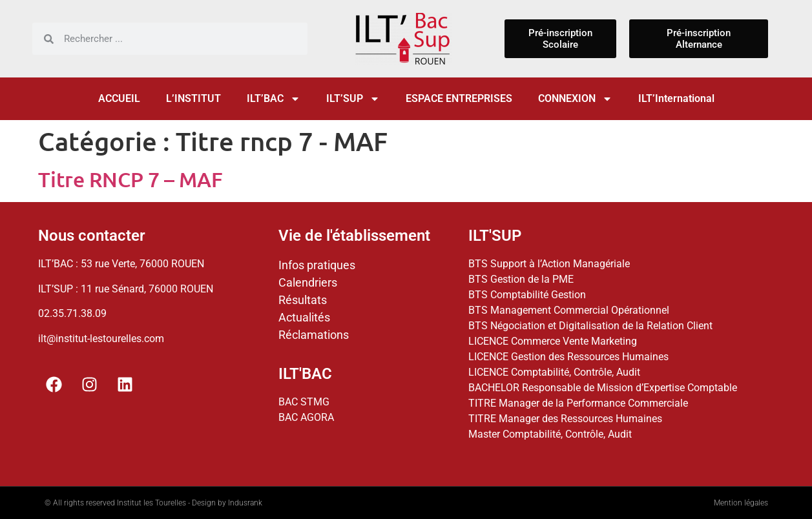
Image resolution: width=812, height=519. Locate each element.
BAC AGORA (306, 417)
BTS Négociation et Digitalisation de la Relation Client (590, 326)
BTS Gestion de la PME (521, 279)
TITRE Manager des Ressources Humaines (565, 419)
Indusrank (245, 503)
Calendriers (308, 282)
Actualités (304, 317)
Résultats (303, 300)
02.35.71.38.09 (72, 313)
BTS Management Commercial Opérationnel (569, 310)
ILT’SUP (353, 99)
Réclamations (314, 335)
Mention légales (741, 503)
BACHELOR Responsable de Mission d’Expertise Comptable (603, 388)
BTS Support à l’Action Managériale (549, 264)
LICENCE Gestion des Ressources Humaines (568, 357)
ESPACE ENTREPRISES (459, 98)
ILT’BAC (274, 99)
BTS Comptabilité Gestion (527, 295)
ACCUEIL (119, 98)
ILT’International (676, 98)
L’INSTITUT (193, 98)
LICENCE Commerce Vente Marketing (553, 341)
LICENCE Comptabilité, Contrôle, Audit (554, 372)
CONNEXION (575, 99)
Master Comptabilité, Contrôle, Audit (550, 434)
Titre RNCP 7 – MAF (130, 179)
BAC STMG (304, 402)
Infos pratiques (317, 265)
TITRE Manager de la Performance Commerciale (578, 403)
